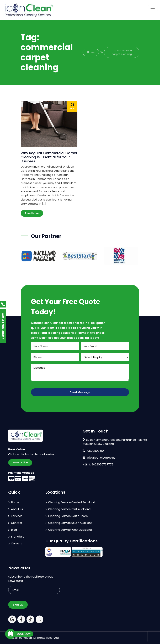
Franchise (18, 537)
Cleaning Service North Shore (68, 516)
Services (17, 516)
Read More (32, 213)
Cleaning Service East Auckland (69, 509)
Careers (17, 543)
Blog (14, 530)
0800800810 (93, 451)
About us (17, 509)
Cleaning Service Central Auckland (72, 502)
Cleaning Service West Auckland (70, 530)
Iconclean (25, 638)
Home (91, 52)
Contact (17, 523)
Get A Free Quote (3, 326)
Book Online (20, 463)
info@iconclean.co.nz (99, 458)
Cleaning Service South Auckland (70, 523)
